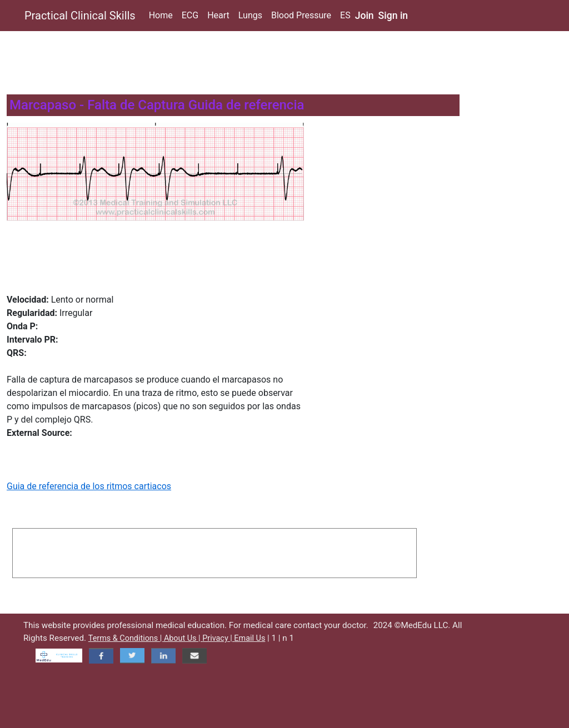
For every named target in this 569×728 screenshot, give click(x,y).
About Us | (183, 638)
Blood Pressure (301, 15)
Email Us (249, 638)
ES (345, 15)
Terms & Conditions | (126, 638)
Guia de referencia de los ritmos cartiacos (89, 486)
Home (161, 15)
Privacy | (218, 638)
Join (365, 16)
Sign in (393, 16)
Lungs (250, 15)
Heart (218, 15)
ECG (190, 15)
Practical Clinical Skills (80, 16)
